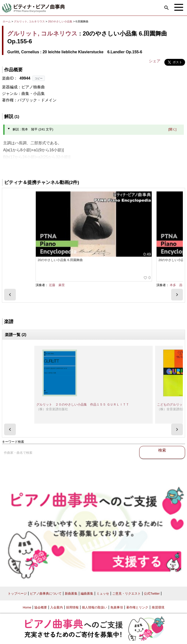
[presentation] (10, 295)
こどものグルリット (171, 404)
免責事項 (117, 607)
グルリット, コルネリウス (29, 21)
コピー (39, 78)
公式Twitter (152, 594)
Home (27, 607)
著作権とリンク (137, 607)
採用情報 (72, 607)
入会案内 (56, 607)
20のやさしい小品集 (61, 21)
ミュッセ (103, 594)
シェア (155, 61)
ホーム (7, 21)
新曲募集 (71, 594)
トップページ (17, 594)
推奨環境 (158, 607)
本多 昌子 (178, 285)
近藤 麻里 (57, 285)
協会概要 (41, 607)
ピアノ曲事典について (46, 594)
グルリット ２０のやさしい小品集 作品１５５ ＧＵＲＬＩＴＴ (83, 404)
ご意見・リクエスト (126, 594)
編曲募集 (87, 594)
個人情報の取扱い (94, 607)
